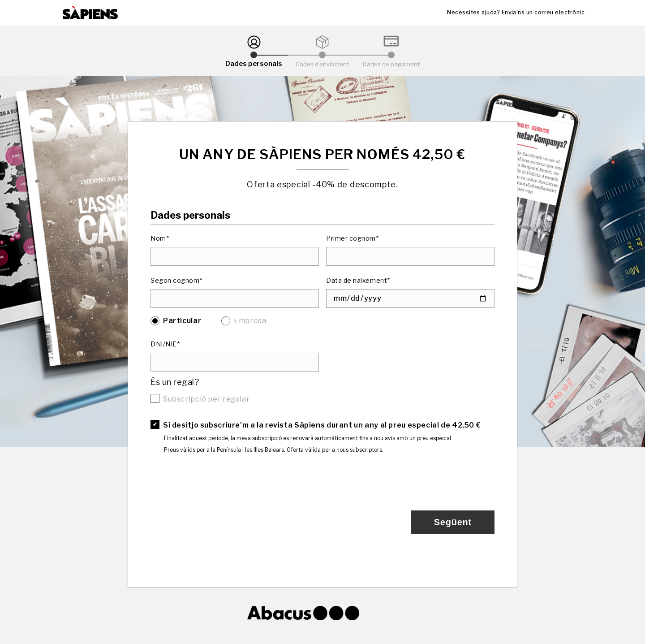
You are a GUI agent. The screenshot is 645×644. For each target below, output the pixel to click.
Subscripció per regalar (206, 399)
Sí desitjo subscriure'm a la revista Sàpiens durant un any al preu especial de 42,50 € (322, 425)
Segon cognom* (176, 280)
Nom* (160, 238)
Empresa (250, 321)
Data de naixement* (358, 280)
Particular (182, 321)
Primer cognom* (353, 238)
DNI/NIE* (165, 344)
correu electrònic (559, 12)
